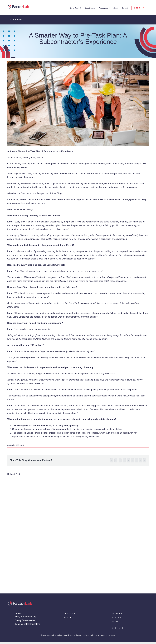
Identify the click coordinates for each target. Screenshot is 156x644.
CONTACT (117, 617)
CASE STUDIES (70, 613)
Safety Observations (25, 620)
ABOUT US (117, 613)
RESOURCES (70, 617)
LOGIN (115, 621)
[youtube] (123, 628)
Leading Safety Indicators (27, 624)
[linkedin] (116, 628)
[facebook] (112, 628)
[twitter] (119, 628)
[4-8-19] (78, 103)
